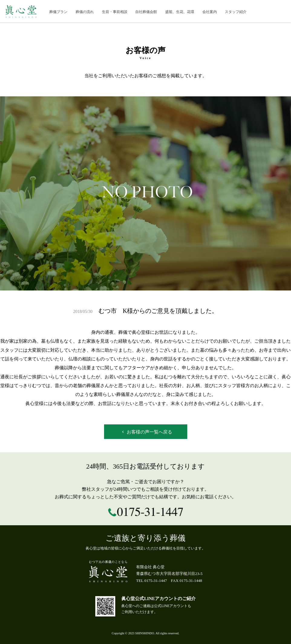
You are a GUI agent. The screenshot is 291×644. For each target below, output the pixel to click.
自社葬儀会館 (146, 12)
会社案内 (210, 12)
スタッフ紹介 (236, 12)
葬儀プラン (58, 12)
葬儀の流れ (85, 12)
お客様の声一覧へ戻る (146, 432)
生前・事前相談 (115, 12)
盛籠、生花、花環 (180, 12)
